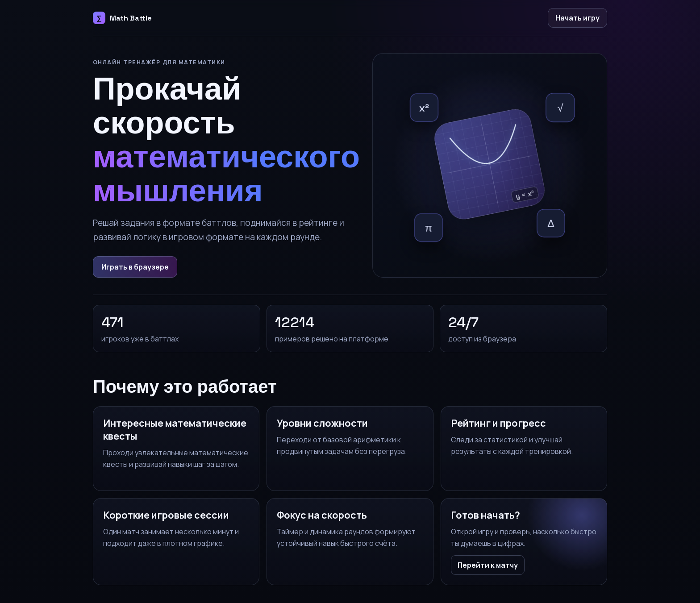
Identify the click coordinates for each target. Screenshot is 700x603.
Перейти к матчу (488, 565)
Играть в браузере (135, 267)
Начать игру (577, 18)
